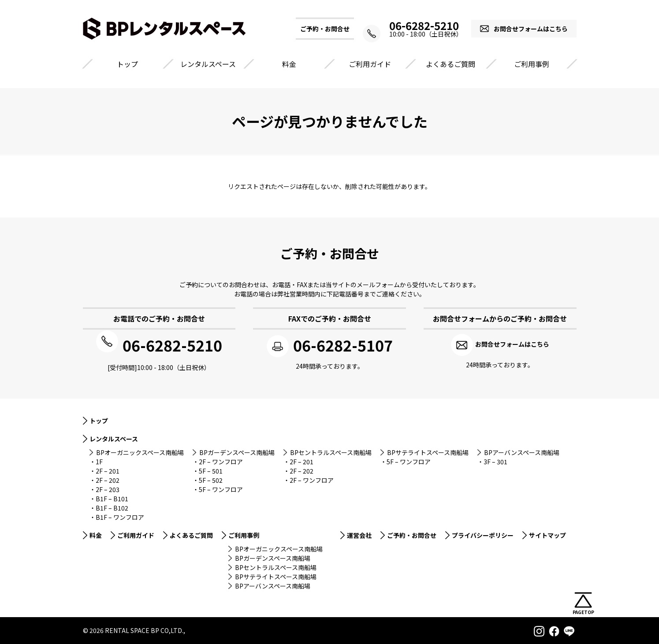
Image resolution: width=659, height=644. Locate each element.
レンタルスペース (208, 64)
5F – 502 (211, 479)
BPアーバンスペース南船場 (522, 451)
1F (99, 460)
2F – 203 (108, 488)
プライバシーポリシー (483, 534)
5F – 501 (211, 470)
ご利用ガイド (370, 64)
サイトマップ (547, 534)
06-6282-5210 (418, 26)
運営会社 (359, 534)
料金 (289, 64)
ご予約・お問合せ (412, 534)
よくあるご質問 (451, 64)
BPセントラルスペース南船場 (331, 451)
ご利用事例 (532, 64)
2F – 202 (108, 479)
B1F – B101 (112, 497)
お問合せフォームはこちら (531, 29)
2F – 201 (108, 470)
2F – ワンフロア (221, 460)
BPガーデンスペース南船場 (237, 451)
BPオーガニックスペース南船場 (140, 451)
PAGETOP (583, 612)
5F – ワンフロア (221, 488)
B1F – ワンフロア (120, 516)
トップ (127, 64)
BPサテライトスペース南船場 (428, 451)
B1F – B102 (112, 507)
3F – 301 (495, 460)
